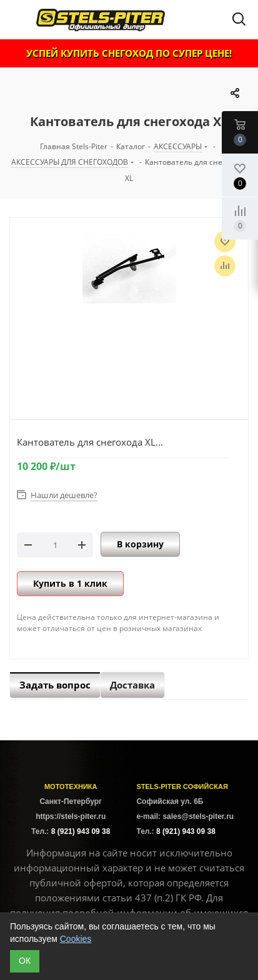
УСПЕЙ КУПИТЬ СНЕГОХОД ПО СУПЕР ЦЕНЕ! (129, 53)
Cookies (76, 939)
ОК (25, 961)
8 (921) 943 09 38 (81, 831)
